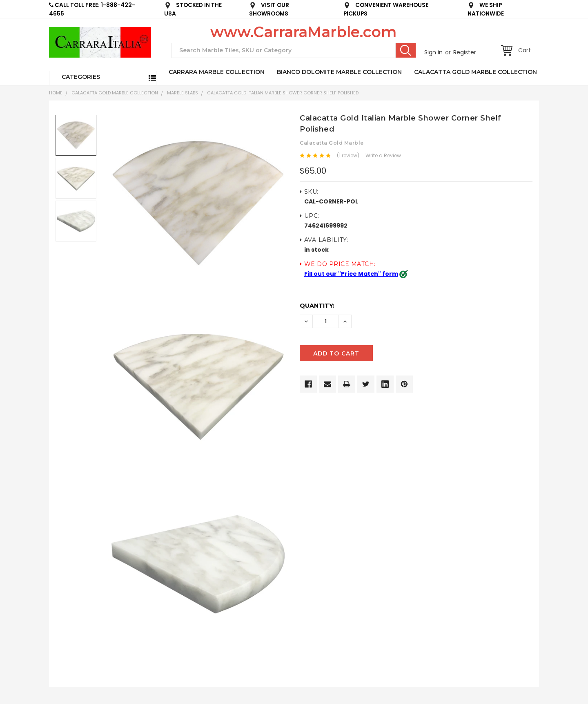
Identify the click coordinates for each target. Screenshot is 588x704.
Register (465, 52)
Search (406, 50)
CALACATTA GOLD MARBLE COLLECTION (476, 72)
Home (56, 93)
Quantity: (317, 306)
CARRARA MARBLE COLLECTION (217, 72)
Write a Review (383, 155)
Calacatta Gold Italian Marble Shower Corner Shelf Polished (283, 93)
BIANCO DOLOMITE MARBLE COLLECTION (339, 72)
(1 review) (348, 155)
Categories (81, 77)
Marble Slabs (183, 93)
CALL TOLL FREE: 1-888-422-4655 (92, 9)
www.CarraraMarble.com (303, 32)
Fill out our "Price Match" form (351, 274)
